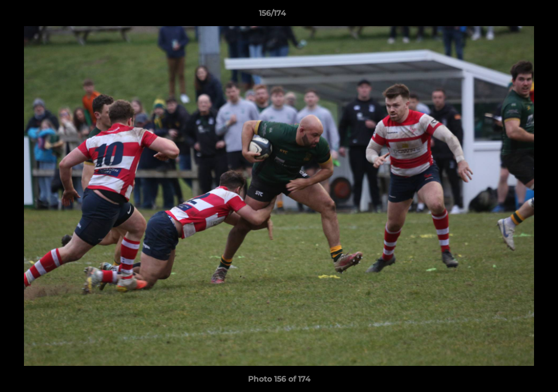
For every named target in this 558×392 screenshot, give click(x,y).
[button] (512, 16)
